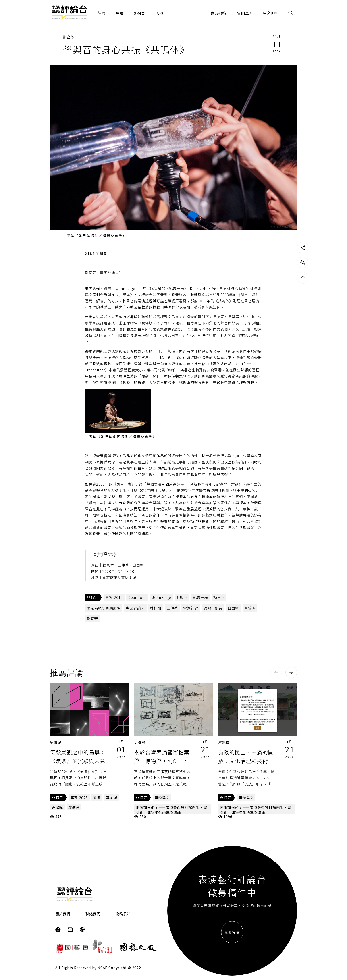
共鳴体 (182, 597)
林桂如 (156, 608)
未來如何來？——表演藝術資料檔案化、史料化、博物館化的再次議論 (172, 810)
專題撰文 (162, 797)
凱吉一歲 (200, 597)
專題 (120, 13)
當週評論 (191, 608)
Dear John (137, 597)
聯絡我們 (93, 914)
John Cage (162, 597)
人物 (159, 13)
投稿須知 (123, 914)
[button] (276, 672)
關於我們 (63, 914)
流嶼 (97, 797)
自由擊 (233, 608)
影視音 (139, 13)
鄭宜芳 (69, 37)
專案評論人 (135, 608)
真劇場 (112, 797)
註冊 (240, 13)
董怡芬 (250, 608)
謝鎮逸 (224, 742)
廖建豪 (56, 742)
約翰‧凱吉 (213, 608)
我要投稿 (218, 13)
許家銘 (57, 807)
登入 (249, 13)
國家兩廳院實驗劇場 (104, 608)
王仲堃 (172, 608)
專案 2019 (114, 597)
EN (275, 13)
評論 (102, 13)
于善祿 (140, 742)
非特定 (92, 597)
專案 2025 (79, 797)
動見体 (219, 597)
